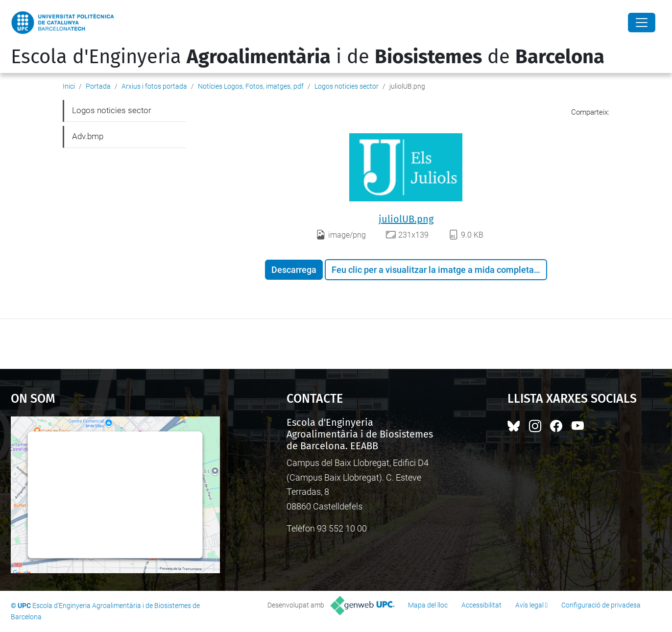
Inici (69, 86)
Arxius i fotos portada (154, 86)
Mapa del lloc (428, 605)
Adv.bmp (88, 136)
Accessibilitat (481, 605)
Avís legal (529, 605)
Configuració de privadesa (601, 605)
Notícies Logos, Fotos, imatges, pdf (251, 86)
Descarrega (294, 270)
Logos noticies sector (347, 86)
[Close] (642, 23)
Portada (98, 86)
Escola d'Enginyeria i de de (308, 57)
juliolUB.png (406, 219)
